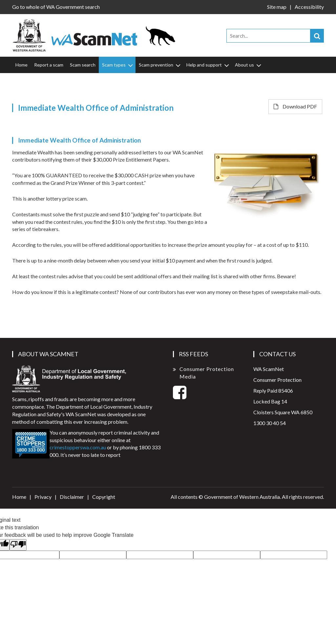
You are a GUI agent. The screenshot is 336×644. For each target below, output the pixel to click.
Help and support (208, 65)
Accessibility (309, 7)
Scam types (118, 65)
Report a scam (49, 65)
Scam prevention (160, 65)
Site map (277, 7)
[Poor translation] (18, 545)
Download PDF (295, 106)
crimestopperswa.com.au (78, 447)
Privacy (43, 497)
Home (21, 65)
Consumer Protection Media (207, 373)
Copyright (104, 497)
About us (249, 65)
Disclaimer (72, 497)
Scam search (83, 65)
